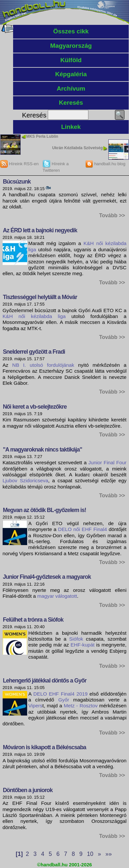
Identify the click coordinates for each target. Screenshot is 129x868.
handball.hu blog (105, 164)
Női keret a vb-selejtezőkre (35, 407)
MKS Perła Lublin (42, 136)
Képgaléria (71, 74)
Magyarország (71, 46)
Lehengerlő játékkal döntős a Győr (45, 681)
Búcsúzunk (17, 182)
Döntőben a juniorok (28, 790)
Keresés (71, 103)
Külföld (71, 60)
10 (90, 854)
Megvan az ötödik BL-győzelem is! (45, 510)
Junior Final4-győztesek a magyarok (47, 577)
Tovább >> (112, 215)
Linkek (71, 127)
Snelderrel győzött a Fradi (34, 352)
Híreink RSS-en (19, 164)
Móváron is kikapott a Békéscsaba (45, 747)
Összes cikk (71, 31)
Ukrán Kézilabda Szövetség (77, 148)
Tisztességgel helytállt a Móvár (40, 297)
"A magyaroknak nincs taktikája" (43, 450)
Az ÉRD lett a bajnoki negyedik (40, 230)
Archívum (71, 89)
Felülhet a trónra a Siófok (33, 620)
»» (109, 854)
